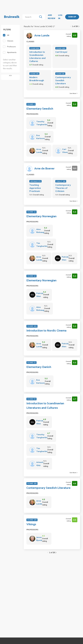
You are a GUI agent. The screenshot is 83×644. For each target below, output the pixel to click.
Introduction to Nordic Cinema (46, 331)
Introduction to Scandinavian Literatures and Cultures (37, 57)
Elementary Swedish (40, 109)
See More (73, 93)
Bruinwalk (12, 17)
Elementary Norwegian (41, 217)
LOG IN (60, 17)
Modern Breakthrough (37, 79)
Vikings (31, 524)
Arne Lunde (42, 36)
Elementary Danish (39, 367)
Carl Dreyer (61, 52)
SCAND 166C (61, 48)
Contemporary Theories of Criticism (63, 188)
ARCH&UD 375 (35, 181)
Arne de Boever (44, 169)
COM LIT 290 (61, 181)
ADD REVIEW (52, 17)
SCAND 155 (34, 74)
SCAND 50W (35, 48)
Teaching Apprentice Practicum (35, 188)
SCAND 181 (60, 74)
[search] (31, 17)
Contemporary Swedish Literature (63, 80)
